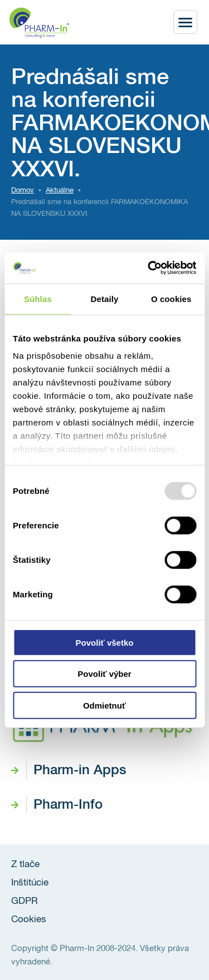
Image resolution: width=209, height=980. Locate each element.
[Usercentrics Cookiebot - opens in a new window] (149, 268)
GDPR (25, 901)
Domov (23, 190)
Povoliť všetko (105, 642)
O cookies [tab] (171, 298)
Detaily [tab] (105, 298)
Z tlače (25, 865)
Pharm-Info (68, 805)
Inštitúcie (30, 883)
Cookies (29, 920)
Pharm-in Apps (80, 770)
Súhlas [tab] (38, 298)
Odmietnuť (104, 705)
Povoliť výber (104, 674)
